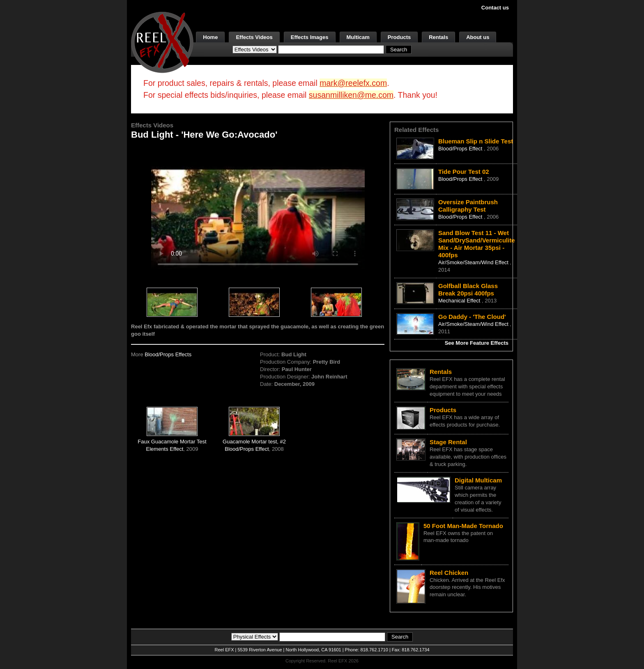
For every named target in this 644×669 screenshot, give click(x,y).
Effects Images (310, 37)
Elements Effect (165, 449)
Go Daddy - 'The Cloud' (472, 317)
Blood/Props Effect (247, 449)
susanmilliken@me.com (351, 95)
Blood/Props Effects (168, 354)
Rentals (438, 37)
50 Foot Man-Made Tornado (463, 526)
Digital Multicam (478, 480)
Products (399, 37)
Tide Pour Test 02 (464, 172)
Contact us (495, 8)
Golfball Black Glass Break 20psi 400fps (468, 290)
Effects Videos (254, 37)
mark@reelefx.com (353, 83)
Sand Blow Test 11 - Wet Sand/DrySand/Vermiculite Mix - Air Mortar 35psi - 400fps (477, 244)
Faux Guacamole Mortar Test (172, 442)
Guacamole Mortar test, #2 (254, 442)
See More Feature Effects (477, 343)
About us (478, 37)
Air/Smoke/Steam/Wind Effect (474, 262)
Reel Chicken (449, 573)
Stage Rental (448, 442)
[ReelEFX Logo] (162, 42)
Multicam (358, 37)
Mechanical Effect (460, 301)
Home (210, 37)
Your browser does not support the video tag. (258, 209)
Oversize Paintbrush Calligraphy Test (468, 206)
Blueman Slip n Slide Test (476, 141)
